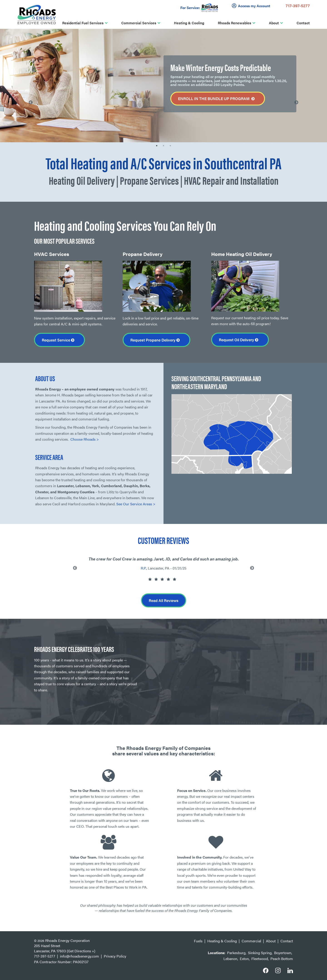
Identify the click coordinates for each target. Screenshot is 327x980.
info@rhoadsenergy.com (79, 956)
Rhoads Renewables (234, 23)
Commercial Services (139, 23)
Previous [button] (31, 103)
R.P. (144, 568)
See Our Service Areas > (136, 504)
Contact (303, 23)
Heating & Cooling (189, 23)
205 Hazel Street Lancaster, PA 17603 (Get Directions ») (65, 948)
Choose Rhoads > (85, 439)
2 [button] (163, 146)
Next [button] (296, 103)
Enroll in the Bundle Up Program (218, 99)
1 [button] (157, 146)
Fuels (198, 941)
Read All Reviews (164, 600)
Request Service (59, 340)
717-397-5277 (298, 6)
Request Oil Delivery (240, 340)
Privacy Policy (115, 956)
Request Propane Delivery (156, 340)
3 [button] (170, 146)
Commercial (251, 941)
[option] (163, 86)
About (274, 23)
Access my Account (252, 6)
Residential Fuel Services (83, 23)
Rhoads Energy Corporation (67, 940)
